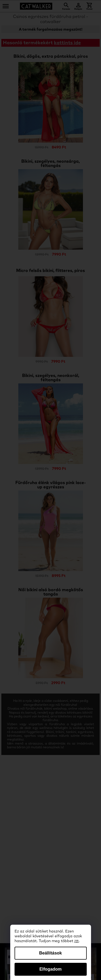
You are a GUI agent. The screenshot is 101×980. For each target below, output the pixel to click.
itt (76, 941)
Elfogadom (50, 969)
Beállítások (50, 953)
